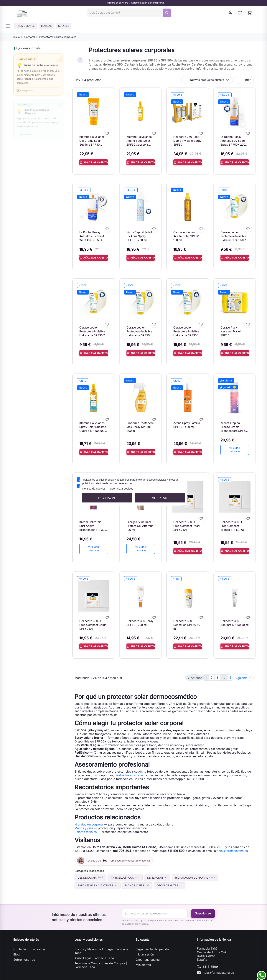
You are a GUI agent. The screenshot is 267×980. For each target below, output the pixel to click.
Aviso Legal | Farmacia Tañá (94, 950)
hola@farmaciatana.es (232, 843)
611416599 (210, 959)
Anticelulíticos (125, 870)
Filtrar (244, 82)
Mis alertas (143, 957)
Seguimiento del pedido (152, 941)
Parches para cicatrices (98, 878)
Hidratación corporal (89, 816)
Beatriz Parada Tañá (129, 767)
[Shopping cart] (250, 14)
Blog (17, 946)
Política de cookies (94, 488)
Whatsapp (24, 167)
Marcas (51, 28)
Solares (70, 28)
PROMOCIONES (27, 28)
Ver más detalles (235, 450)
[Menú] (8, 28)
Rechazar (107, 498)
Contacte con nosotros (29, 941)
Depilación (157, 870)
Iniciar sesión (145, 946)
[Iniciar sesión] (231, 14)
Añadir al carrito (94, 165)
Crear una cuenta (148, 952)
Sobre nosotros (24, 952)
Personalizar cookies (120, 488)
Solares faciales (86, 824)
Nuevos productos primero (207, 82)
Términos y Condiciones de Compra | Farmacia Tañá (101, 957)
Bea (105, 853)
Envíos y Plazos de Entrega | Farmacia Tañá (101, 943)
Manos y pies (84, 820)
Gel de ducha (90, 870)
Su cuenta (143, 932)
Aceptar (160, 498)
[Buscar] (130, 14)
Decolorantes (170, 878)
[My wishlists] (240, 14)
